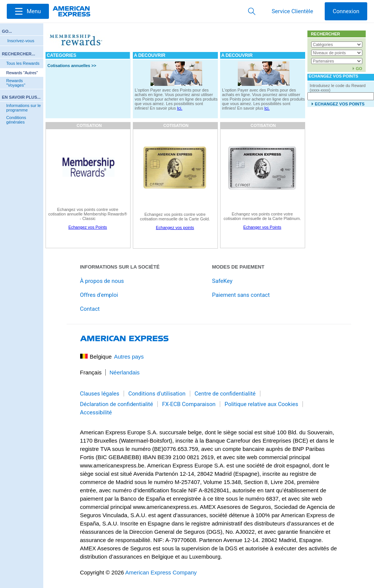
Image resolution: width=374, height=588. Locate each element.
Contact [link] (90, 309)
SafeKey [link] (222, 281)
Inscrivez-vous (21, 41)
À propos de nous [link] (102, 281)
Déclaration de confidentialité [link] (117, 404)
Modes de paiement (238, 267)
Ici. (180, 108)
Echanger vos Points (262, 227)
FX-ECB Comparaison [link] (189, 404)
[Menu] (28, 11)
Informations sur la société (120, 267)
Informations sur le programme (23, 108)
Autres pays (129, 357)
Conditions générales (16, 120)
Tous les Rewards (23, 63)
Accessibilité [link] (96, 412)
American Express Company (161, 572)
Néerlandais (125, 372)
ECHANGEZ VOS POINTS (340, 104)
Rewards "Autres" (22, 73)
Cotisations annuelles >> (72, 66)
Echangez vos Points (88, 227)
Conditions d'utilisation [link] (157, 394)
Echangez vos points (175, 228)
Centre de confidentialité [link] (225, 394)
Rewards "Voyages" (16, 83)
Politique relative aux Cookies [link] (261, 404)
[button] (28, 11)
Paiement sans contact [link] (241, 295)
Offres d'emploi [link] (99, 295)
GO (359, 69)
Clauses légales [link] (100, 394)
